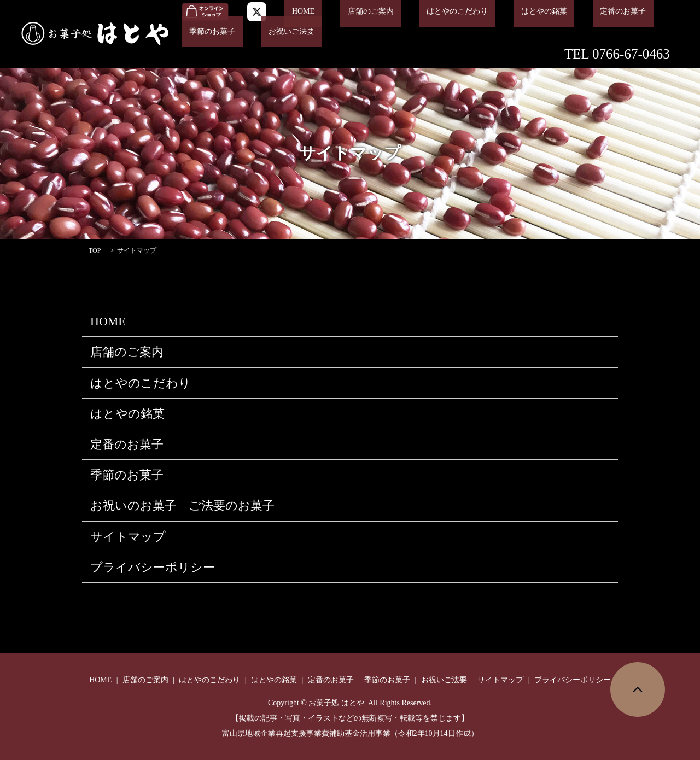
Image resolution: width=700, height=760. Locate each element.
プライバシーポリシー (153, 567)
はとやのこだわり (421, 12)
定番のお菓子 (557, 12)
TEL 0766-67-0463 (617, 53)
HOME (296, 12)
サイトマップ (128, 537)
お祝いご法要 (205, 32)
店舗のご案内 (349, 12)
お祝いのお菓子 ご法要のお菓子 (182, 505)
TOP (95, 250)
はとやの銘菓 (493, 12)
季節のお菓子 (621, 12)
